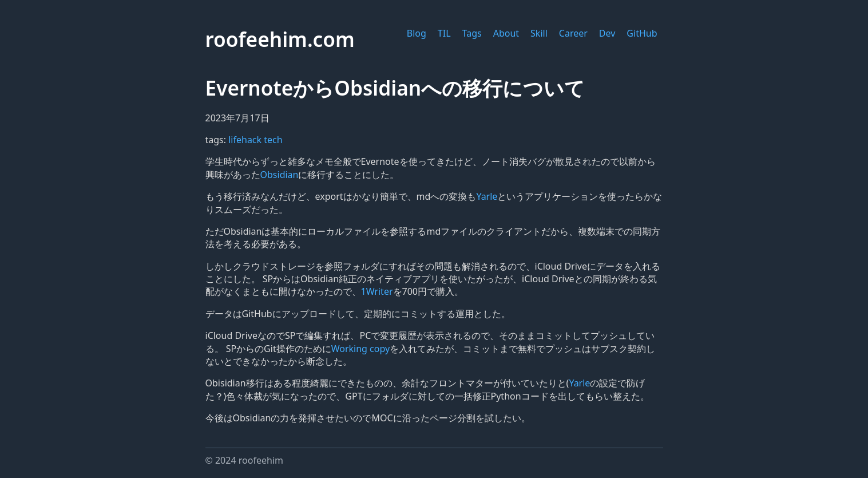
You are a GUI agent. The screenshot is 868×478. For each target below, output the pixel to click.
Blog (417, 33)
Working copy (360, 349)
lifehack (246, 140)
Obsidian (280, 175)
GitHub (642, 33)
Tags (472, 33)
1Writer (377, 291)
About (506, 33)
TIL (444, 33)
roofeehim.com (280, 39)
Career (573, 33)
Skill (539, 33)
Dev (607, 33)
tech (273, 140)
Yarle (487, 196)
